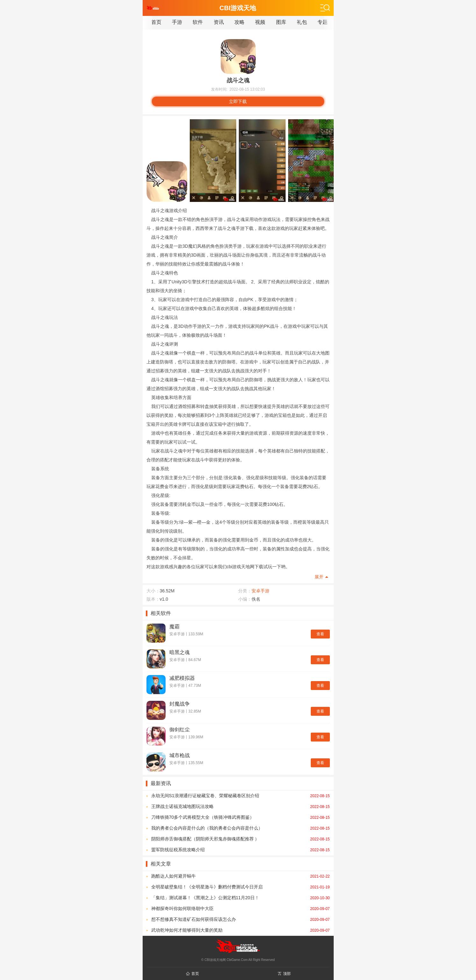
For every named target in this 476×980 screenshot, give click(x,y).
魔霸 (174, 627)
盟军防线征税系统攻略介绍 (241, 850)
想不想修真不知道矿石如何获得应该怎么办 (241, 919)
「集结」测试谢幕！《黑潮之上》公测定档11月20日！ (241, 898)
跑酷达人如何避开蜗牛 (241, 876)
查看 (320, 634)
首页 (156, 22)
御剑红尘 (180, 730)
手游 (177, 22)
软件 (198, 22)
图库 (281, 22)
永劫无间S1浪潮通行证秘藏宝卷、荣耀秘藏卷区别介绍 (241, 796)
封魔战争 (180, 704)
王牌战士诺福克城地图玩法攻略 (241, 806)
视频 (260, 22)
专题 (323, 22)
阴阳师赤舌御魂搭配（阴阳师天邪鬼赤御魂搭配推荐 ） (241, 839)
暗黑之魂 (180, 652)
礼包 (302, 22)
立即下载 (238, 101)
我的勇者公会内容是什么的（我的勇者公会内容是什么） (241, 828)
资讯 (219, 22)
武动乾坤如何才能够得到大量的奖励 (241, 930)
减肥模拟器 (182, 678)
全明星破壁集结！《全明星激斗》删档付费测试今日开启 (241, 887)
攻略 (239, 22)
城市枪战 (180, 755)
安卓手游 (260, 591)
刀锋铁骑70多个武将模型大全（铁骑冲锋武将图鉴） (241, 817)
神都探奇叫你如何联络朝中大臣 (241, 908)
